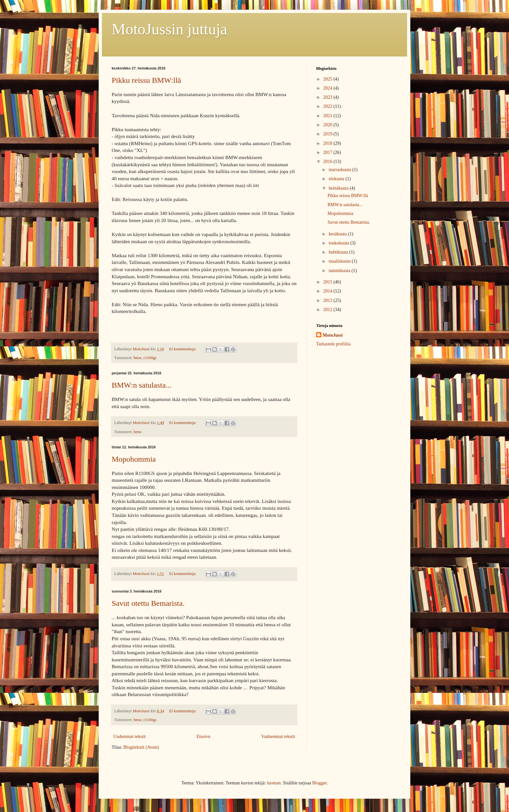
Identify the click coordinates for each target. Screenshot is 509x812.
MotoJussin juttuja (169, 29)
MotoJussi (333, 335)
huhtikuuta (339, 252)
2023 (329, 97)
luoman (274, 783)
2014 (329, 291)
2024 (329, 88)
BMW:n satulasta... (142, 385)
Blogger (319, 783)
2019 (329, 134)
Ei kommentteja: (183, 349)
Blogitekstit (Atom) (141, 747)
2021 (329, 116)
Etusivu (203, 737)
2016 (329, 162)
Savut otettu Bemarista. (148, 603)
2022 (329, 106)
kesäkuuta (338, 234)
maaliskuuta (340, 261)
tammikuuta (340, 271)
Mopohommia (134, 459)
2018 (329, 143)
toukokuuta (339, 243)
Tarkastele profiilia (333, 344)
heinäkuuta (339, 188)
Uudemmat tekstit (130, 737)
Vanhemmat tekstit (278, 737)
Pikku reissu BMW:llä (146, 80)
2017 (329, 152)
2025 (329, 79)
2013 (329, 300)
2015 (329, 282)
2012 (329, 310)
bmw (137, 358)
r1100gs (150, 358)
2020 (329, 125)
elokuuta (337, 179)
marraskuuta (340, 170)
